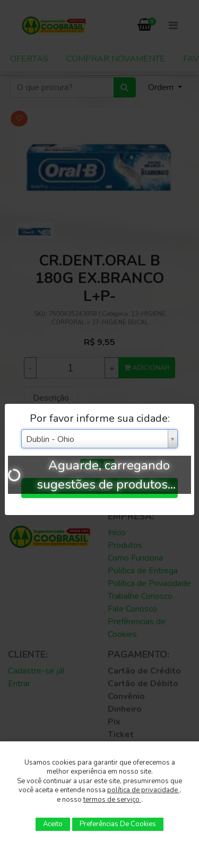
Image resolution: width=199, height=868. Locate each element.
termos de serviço (112, 800)
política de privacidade (143, 790)
